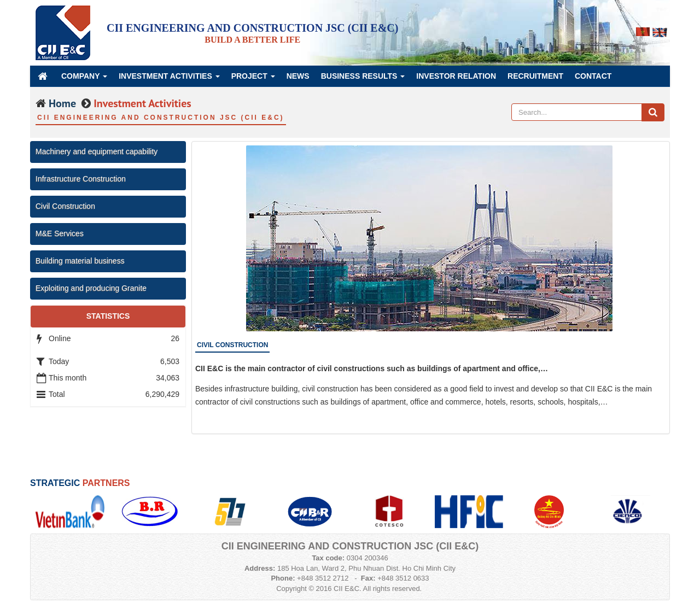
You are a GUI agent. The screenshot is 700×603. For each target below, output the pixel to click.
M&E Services (60, 233)
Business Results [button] (363, 79)
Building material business (80, 261)
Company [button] (84, 79)
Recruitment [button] (535, 76)
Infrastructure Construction (81, 179)
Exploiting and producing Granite (91, 288)
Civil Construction (65, 206)
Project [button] (253, 79)
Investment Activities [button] (169, 79)
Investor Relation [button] (456, 76)
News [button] (298, 76)
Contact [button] (593, 76)
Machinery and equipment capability (97, 151)
